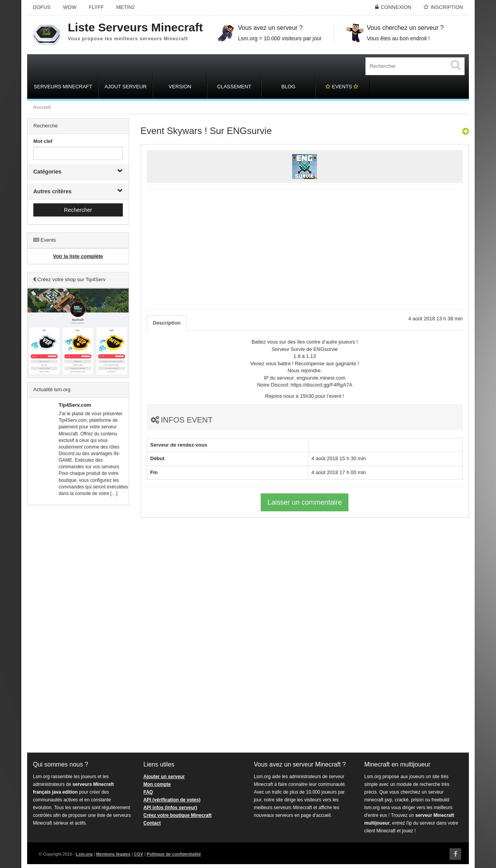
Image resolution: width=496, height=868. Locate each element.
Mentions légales (113, 854)
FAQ (148, 792)
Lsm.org (84, 854)
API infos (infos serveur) (170, 808)
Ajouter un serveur (164, 777)
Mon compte (157, 784)
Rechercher (78, 210)
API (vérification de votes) (172, 800)
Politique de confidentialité (174, 854)
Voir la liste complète (78, 256)
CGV (139, 854)
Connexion (396, 7)
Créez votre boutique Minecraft (177, 815)
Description (167, 323)
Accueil (42, 107)
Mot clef (43, 141)
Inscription (447, 7)
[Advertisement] (78, 629)
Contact (152, 823)
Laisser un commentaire (305, 502)
